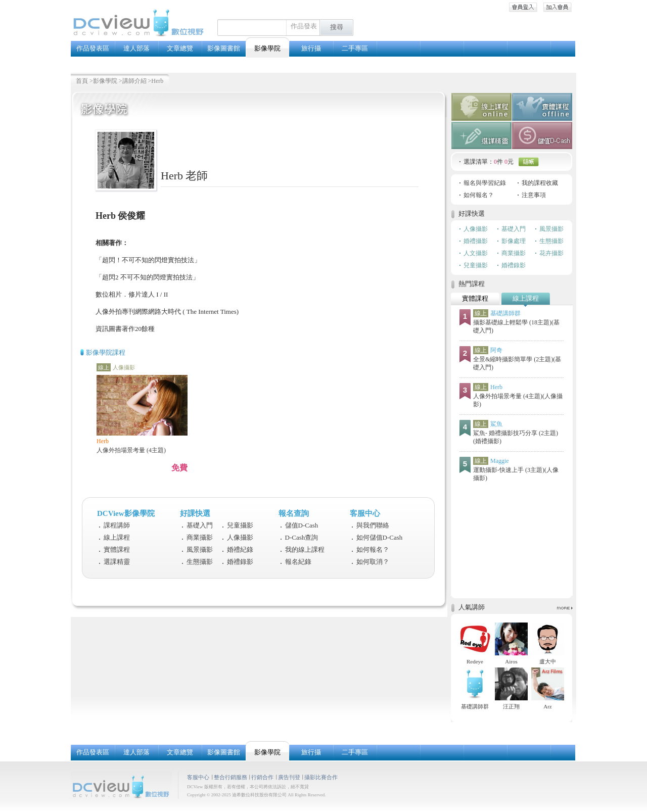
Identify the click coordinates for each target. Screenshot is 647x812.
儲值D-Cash (302, 525)
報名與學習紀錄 (485, 183)
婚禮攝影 (476, 241)
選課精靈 (117, 562)
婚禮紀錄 (240, 550)
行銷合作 (262, 777)
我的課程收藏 (540, 183)
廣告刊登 (289, 777)
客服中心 (198, 777)
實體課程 (117, 550)
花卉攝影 (551, 253)
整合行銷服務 (230, 777)
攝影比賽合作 (321, 777)
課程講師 (117, 525)
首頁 (82, 81)
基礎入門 (200, 525)
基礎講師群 (475, 706)
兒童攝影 (240, 525)
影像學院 (105, 81)
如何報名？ (373, 550)
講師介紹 (134, 81)
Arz (548, 706)
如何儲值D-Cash (380, 537)
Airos (511, 661)
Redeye (475, 661)
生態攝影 (200, 562)
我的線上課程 (305, 550)
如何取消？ (373, 562)
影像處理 (514, 241)
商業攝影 (200, 537)
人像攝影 (240, 537)
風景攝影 (200, 550)
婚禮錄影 (240, 562)
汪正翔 (511, 706)
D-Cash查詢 (302, 537)
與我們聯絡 (373, 525)
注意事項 (534, 195)
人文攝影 (476, 253)
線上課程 (117, 537)
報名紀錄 (298, 562)
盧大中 (548, 661)
